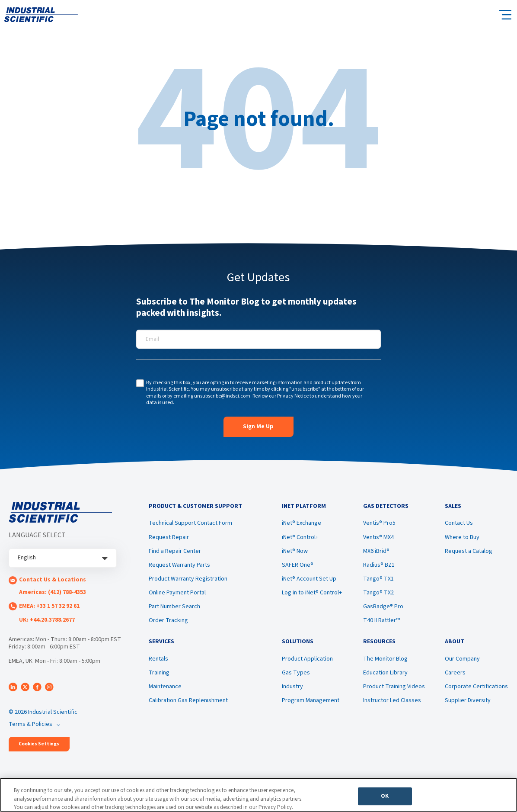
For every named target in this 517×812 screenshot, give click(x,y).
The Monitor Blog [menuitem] (385, 662)
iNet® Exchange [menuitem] (302, 525)
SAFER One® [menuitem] (298, 567)
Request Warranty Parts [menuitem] (179, 567)
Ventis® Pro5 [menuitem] (379, 525)
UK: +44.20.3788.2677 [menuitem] (47, 620)
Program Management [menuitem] (311, 704)
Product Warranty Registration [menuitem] (188, 581)
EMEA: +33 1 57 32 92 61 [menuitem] (49, 606)
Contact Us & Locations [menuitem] (53, 580)
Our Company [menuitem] (462, 662)
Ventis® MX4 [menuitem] (378, 539)
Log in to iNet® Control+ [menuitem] (312, 594)
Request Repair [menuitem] (169, 539)
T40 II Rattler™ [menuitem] (381, 622)
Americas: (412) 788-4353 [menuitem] (53, 592)
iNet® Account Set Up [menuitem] (309, 581)
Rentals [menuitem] (158, 662)
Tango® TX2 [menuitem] (378, 594)
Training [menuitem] (159, 676)
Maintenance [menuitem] (165, 690)
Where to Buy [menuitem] (462, 539)
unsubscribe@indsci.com (222, 396)
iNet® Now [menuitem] (295, 552)
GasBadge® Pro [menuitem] (383, 608)
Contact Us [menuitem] (459, 525)
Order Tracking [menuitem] (168, 622)
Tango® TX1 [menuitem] (378, 581)
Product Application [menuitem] (307, 662)
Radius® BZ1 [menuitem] (379, 567)
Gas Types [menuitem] (296, 676)
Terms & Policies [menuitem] (30, 724)
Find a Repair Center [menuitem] (175, 552)
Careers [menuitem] (455, 676)
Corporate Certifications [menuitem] (476, 690)
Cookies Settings (39, 744)
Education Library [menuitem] (385, 676)
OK (385, 797)
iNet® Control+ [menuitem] (300, 539)
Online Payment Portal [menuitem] (177, 594)
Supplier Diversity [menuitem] (468, 704)
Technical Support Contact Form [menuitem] (190, 525)
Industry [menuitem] (292, 690)
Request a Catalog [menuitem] (469, 552)
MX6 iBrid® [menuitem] (376, 552)
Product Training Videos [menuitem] (394, 690)
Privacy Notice (293, 396)
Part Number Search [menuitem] (174, 608)
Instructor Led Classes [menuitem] (392, 704)
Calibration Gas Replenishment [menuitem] (188, 704)
